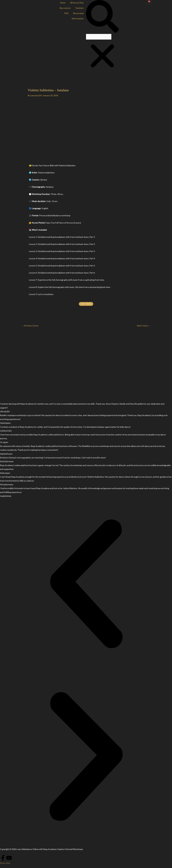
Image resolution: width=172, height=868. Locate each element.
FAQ (66, 13)
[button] (102, 17)
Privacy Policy (5, 863)
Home (63, 3)
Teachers (79, 8)
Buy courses (65, 8)
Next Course (143, 326)
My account (78, 13)
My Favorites (78, 19)
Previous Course (30, 326)
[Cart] (149, 2)
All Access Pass (77, 3)
